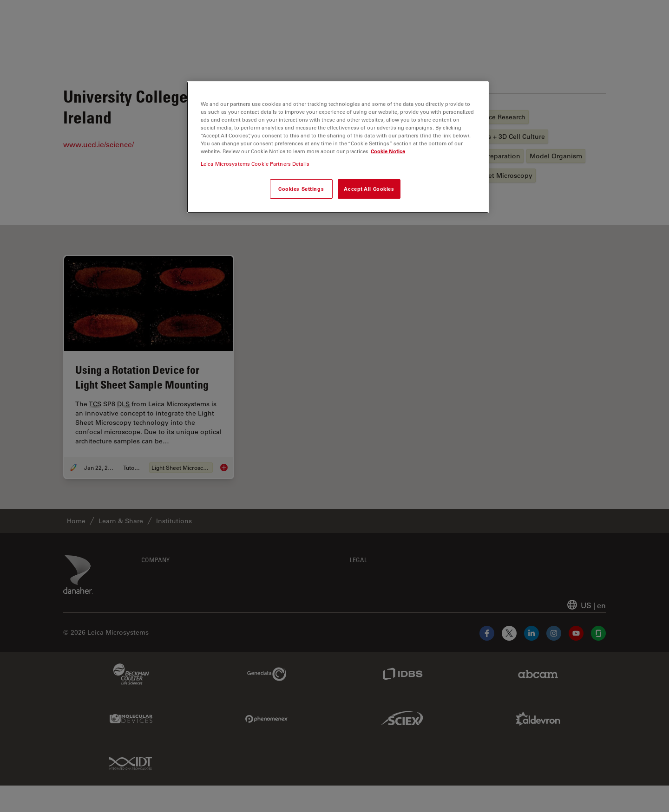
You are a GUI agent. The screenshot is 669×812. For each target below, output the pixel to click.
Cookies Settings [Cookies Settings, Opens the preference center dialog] (301, 189)
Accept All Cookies (369, 189)
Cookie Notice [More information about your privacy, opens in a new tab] (388, 151)
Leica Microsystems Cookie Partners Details (255, 164)
